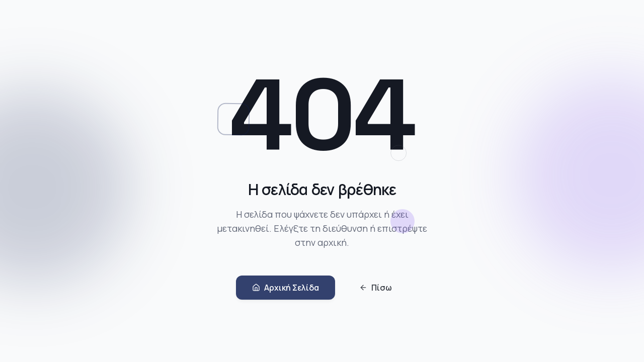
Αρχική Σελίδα (286, 289)
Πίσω (376, 289)
